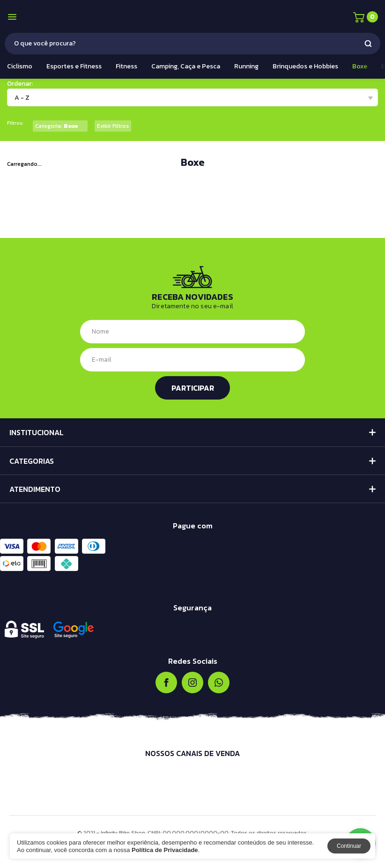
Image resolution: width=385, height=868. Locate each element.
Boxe (360, 66)
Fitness (126, 66)
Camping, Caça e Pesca (186, 66)
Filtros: (15, 123)
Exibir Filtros (113, 126)
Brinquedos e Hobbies (305, 66)
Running (246, 66)
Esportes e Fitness (74, 66)
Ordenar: (20, 84)
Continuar (349, 846)
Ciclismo (20, 66)
